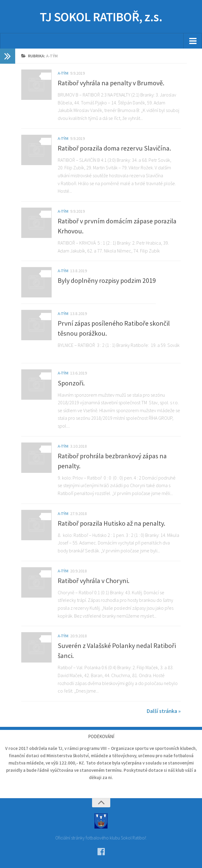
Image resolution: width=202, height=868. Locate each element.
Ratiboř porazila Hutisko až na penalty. (111, 523)
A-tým (63, 73)
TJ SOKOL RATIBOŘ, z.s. (101, 17)
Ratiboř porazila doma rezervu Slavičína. (114, 148)
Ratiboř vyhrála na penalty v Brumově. (111, 83)
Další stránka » (164, 711)
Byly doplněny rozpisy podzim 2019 (107, 280)
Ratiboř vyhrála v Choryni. (94, 581)
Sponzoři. (71, 383)
